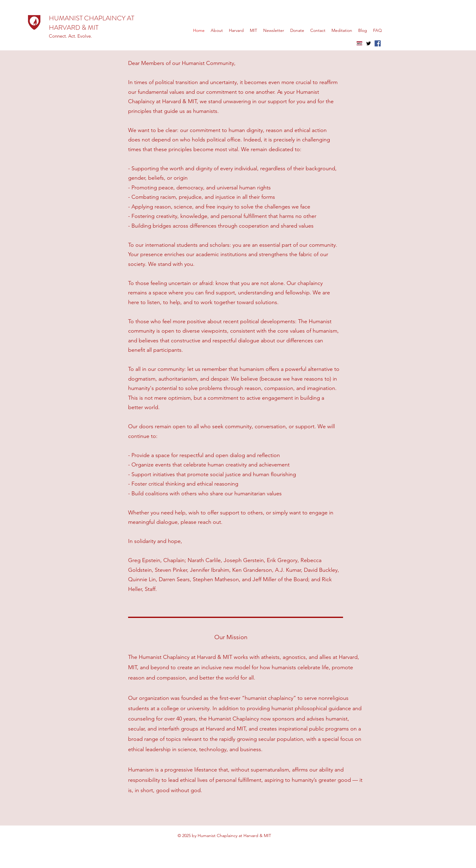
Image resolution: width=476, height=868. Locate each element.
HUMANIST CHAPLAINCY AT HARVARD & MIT (92, 23)
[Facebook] (378, 43)
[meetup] (359, 43)
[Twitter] (369, 43)
